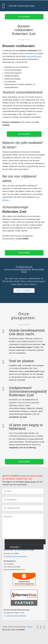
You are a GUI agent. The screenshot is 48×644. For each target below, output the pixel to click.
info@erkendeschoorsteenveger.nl (17, 556)
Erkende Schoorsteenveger (22, 6)
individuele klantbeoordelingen (15, 616)
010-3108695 (24, 17)
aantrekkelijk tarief (34, 56)
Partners (30, 627)
